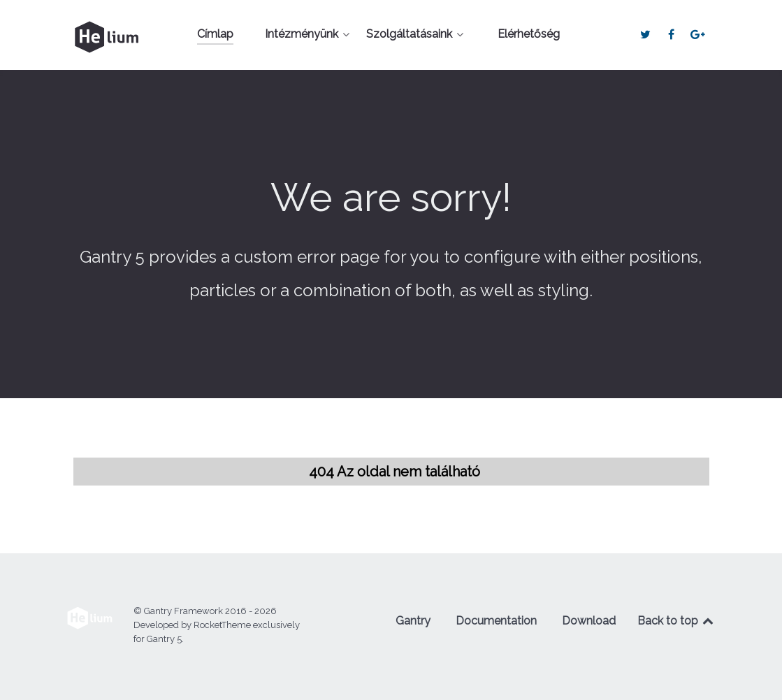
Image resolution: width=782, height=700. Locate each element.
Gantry (413, 621)
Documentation (496, 621)
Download (589, 621)
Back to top (676, 621)
